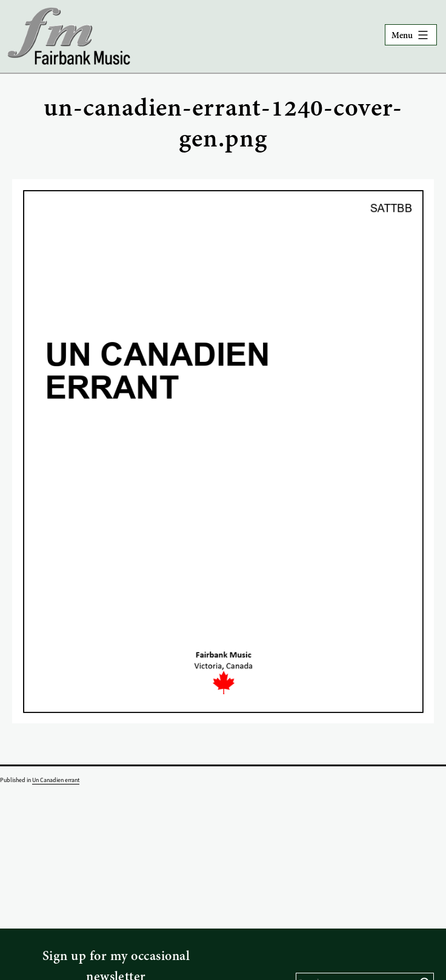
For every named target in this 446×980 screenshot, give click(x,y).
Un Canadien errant (56, 780)
